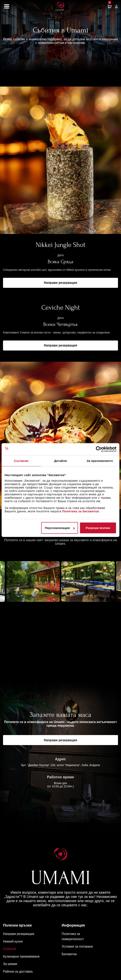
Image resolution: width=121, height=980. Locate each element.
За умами (10, 964)
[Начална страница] (61, 6)
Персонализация (60, 528)
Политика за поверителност (73, 936)
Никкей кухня (13, 941)
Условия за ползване (77, 946)
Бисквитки (69, 954)
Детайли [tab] (60, 461)
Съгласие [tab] (21, 461)
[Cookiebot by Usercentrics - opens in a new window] (99, 449)
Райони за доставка (18, 971)
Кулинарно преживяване (21, 956)
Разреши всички (98, 528)
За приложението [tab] (100, 461)
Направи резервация (61, 283)
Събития (10, 949)
